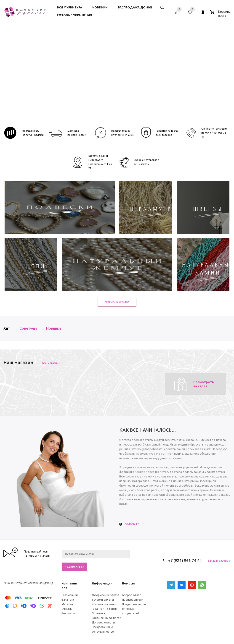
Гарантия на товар (104, 609)
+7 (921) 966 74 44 (185, 560)
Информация (102, 583)
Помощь (129, 583)
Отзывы (67, 609)
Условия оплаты (103, 600)
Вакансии (68, 600)
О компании (70, 595)
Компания (69, 583)
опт (64, 588)
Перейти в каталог (117, 302)
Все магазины (51, 363)
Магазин (67, 604)
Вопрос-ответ (132, 595)
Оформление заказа (106, 595)
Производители (133, 600)
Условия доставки (104, 604)
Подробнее (132, 524)
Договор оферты (103, 622)
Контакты (68, 613)
